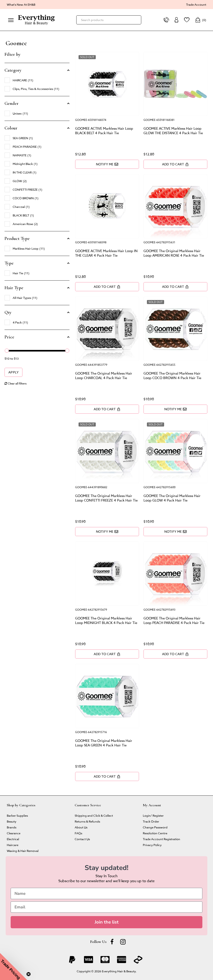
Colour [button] (11, 128)
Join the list (107, 922)
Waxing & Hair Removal (23, 851)
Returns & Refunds (87, 821)
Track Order (151, 821)
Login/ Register (153, 815)
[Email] (106, 907)
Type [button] (9, 263)
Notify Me (107, 164)
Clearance (14, 833)
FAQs (78, 833)
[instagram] (123, 942)
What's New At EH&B (21, 4)
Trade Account (196, 4)
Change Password (155, 827)
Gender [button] (12, 103)
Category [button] (13, 70)
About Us (81, 827)
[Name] (106, 893)
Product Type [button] (17, 239)
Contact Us (82, 839)
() (201, 20)
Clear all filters (16, 383)
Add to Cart (175, 164)
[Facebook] (112, 942)
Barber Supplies (17, 815)
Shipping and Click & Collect (94, 815)
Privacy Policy (152, 845)
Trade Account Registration (162, 839)
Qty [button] (8, 312)
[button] (14, 966)
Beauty (12, 821)
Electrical (13, 839)
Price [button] (9, 337)
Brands (12, 827)
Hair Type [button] (14, 288)
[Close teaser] (29, 974)
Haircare (13, 845)
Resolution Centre (155, 833)
